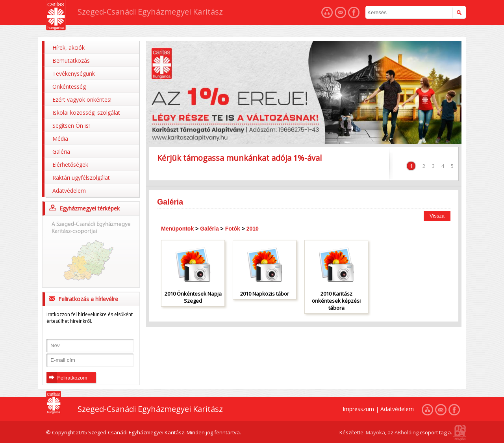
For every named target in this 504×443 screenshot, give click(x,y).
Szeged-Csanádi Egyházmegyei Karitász (150, 12)
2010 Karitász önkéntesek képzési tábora (336, 301)
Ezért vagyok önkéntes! (82, 100)
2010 (253, 229)
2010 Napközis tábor (265, 294)
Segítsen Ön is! (71, 126)
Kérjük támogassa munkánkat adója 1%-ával (239, 158)
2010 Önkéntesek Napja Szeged (193, 297)
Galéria (61, 152)
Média (60, 139)
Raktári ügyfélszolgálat (81, 178)
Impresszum (358, 409)
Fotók (233, 229)
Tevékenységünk (74, 74)
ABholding (407, 432)
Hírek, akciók (69, 47)
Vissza (437, 216)
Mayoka (375, 432)
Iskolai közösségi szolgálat (86, 113)
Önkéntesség (69, 87)
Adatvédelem (69, 191)
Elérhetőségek (70, 165)
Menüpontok (177, 229)
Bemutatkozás (71, 60)
